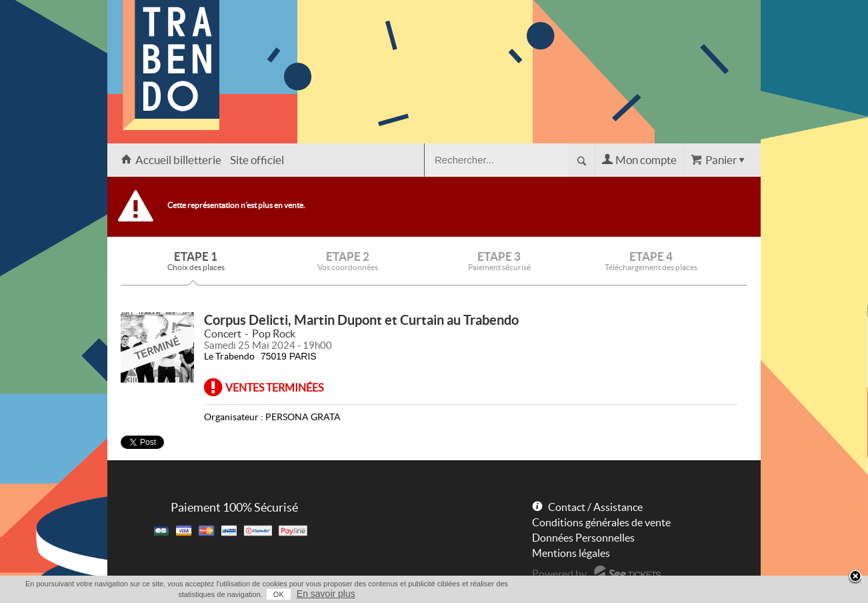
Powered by (559, 574)
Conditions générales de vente (601, 522)
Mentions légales (571, 553)
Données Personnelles (583, 538)
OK (279, 594)
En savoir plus (326, 594)
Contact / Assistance (595, 507)
